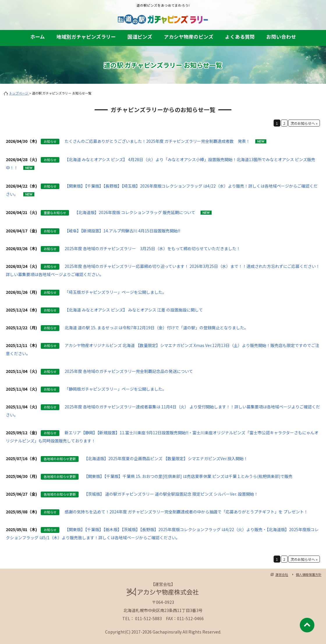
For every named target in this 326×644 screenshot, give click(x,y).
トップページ (19, 93)
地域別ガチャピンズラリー (86, 37)
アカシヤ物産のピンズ (189, 37)
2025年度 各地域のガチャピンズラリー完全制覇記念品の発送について (129, 371)
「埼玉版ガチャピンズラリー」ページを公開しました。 (116, 292)
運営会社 (282, 574)
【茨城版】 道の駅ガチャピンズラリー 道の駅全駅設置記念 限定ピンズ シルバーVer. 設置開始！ (171, 494)
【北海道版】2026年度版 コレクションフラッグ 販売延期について (135, 212)
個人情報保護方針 (309, 574)
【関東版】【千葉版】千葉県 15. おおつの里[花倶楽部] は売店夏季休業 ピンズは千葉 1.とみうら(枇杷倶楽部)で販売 (188, 476)
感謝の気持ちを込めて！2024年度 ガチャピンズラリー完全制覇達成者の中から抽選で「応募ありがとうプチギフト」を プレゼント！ (186, 512)
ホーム (38, 37)
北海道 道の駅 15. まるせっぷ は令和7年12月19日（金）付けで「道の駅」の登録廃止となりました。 (156, 328)
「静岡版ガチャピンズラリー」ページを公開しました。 (116, 389)
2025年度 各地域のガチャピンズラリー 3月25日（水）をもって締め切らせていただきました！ (153, 248)
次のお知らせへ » (304, 123)
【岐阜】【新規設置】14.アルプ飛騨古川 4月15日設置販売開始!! (122, 231)
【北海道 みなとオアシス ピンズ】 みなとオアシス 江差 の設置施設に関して (134, 310)
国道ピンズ (140, 37)
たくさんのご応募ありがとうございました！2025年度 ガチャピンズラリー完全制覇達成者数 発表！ (157, 141)
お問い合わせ (281, 37)
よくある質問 (240, 37)
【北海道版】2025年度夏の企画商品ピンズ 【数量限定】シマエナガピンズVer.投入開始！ (166, 458)
